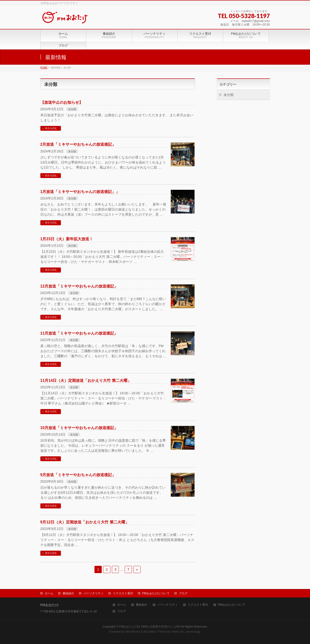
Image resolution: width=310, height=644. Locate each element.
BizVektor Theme (155, 632)
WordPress (133, 632)
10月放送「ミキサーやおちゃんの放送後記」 (79, 428)
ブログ (183, 593)
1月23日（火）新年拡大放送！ (67, 239)
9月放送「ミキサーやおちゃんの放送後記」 (78, 475)
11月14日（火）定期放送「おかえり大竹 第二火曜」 (86, 380)
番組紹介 (68, 593)
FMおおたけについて (156, 593)
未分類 (72, 109)
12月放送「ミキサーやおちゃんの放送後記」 (79, 286)
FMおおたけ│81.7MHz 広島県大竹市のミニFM (150, 627)
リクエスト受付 (123, 593)
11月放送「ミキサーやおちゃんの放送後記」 (79, 333)
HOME (44, 68)
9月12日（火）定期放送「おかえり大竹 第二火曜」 (85, 522)
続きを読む (51, 128)
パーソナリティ (94, 593)
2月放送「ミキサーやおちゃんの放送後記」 (78, 144)
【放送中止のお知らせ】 (62, 102)
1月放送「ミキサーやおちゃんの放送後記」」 (80, 192)
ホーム (49, 593)
